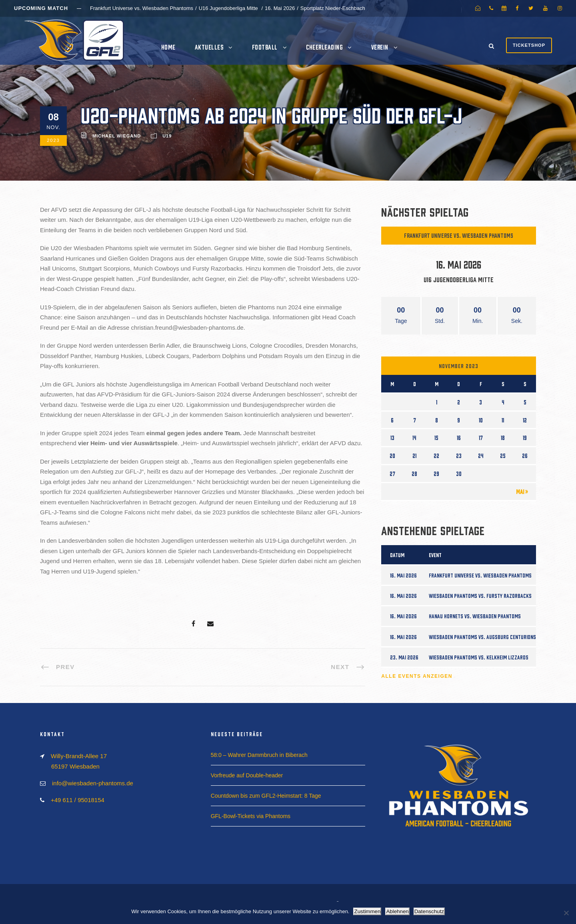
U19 (167, 136)
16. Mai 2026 (403, 575)
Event (435, 555)
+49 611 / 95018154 (78, 800)
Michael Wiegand (117, 136)
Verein (380, 47)
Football (265, 47)
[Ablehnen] (566, 913)
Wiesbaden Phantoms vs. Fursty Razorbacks (480, 595)
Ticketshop (529, 45)
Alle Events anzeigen (417, 676)
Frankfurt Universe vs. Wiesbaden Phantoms (459, 235)
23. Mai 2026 (404, 657)
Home (168, 47)
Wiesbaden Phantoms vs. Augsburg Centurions (482, 637)
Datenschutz (429, 911)
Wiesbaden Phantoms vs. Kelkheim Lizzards (479, 657)
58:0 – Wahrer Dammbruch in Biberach (259, 755)
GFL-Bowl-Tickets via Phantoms (251, 816)
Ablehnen (397, 911)
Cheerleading (324, 47)
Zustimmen (367, 911)
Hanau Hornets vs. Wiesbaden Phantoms (475, 616)
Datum (397, 555)
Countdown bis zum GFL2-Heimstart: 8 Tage (266, 796)
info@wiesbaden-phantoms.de (93, 783)
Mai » (522, 491)
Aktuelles (209, 47)
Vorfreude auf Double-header (247, 775)
